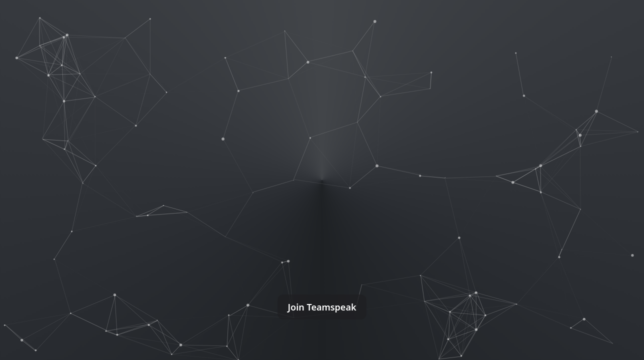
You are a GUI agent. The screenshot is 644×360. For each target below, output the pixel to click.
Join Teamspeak (322, 307)
